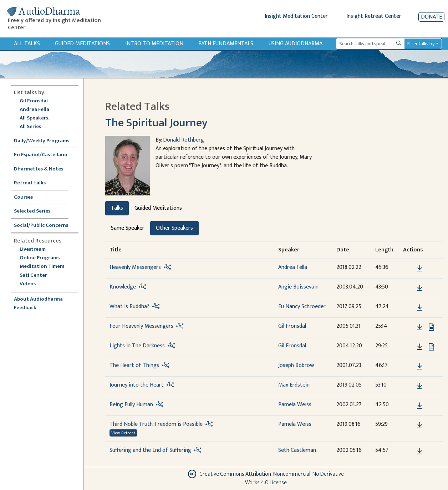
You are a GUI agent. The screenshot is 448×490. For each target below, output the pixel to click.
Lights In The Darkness (137, 346)
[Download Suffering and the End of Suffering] (420, 451)
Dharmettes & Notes (39, 169)
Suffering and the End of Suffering (150, 450)
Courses (23, 197)
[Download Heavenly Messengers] (420, 269)
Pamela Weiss (295, 405)
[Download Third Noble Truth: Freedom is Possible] (420, 425)
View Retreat (123, 433)
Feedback (25, 308)
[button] (409, 268)
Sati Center (33, 275)
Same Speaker (128, 228)
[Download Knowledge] (420, 288)
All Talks (27, 44)
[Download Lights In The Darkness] (420, 347)
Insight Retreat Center (374, 16)
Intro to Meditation (154, 44)
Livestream (33, 249)
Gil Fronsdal (34, 101)
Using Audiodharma (296, 44)
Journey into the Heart (137, 385)
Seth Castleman (297, 450)
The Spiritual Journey (156, 123)
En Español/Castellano (41, 155)
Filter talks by (421, 44)
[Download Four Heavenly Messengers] (420, 327)
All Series (30, 127)
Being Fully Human (131, 405)
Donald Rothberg (184, 140)
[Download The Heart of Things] (420, 367)
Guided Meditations (82, 44)
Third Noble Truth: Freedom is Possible (156, 424)
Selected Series (36, 211)
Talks (117, 208)
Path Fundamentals (226, 44)
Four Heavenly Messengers (141, 326)
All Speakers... (35, 118)
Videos (31, 284)
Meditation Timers (42, 267)
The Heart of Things (134, 365)
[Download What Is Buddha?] (420, 308)
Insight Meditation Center (296, 16)
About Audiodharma (38, 299)
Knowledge (123, 287)
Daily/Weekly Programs (45, 141)
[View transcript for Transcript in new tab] (431, 327)
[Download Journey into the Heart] (420, 386)
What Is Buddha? (129, 307)
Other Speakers (174, 228)
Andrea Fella (34, 110)
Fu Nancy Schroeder (302, 307)
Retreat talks (30, 183)
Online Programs (40, 258)
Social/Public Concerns (41, 226)
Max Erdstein (294, 385)
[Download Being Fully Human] (420, 406)
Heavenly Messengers (135, 267)
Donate (431, 17)
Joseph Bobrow (296, 365)
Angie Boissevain (298, 287)
